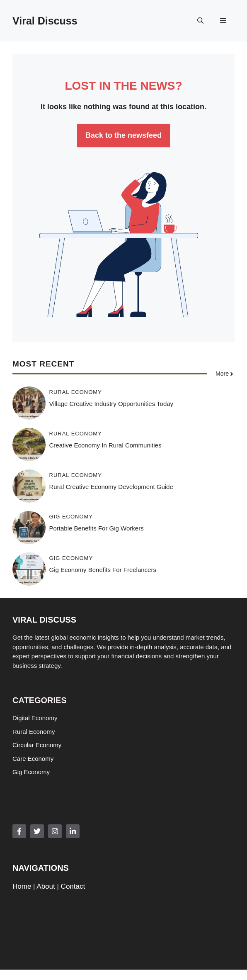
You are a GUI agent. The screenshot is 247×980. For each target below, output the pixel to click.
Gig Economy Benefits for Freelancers (103, 570)
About (46, 886)
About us (87, 948)
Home (22, 886)
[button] (200, 21)
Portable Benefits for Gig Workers (97, 528)
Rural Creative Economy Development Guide (111, 487)
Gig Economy (71, 517)
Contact (73, 886)
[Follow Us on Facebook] (19, 831)
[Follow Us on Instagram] (55, 831)
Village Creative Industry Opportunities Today (111, 404)
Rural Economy (76, 392)
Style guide (195, 948)
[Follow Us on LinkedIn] (73, 831)
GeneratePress (167, 931)
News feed (52, 948)
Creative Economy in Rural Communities (105, 445)
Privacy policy (154, 948)
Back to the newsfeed (123, 135)
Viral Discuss (45, 21)
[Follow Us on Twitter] (37, 831)
